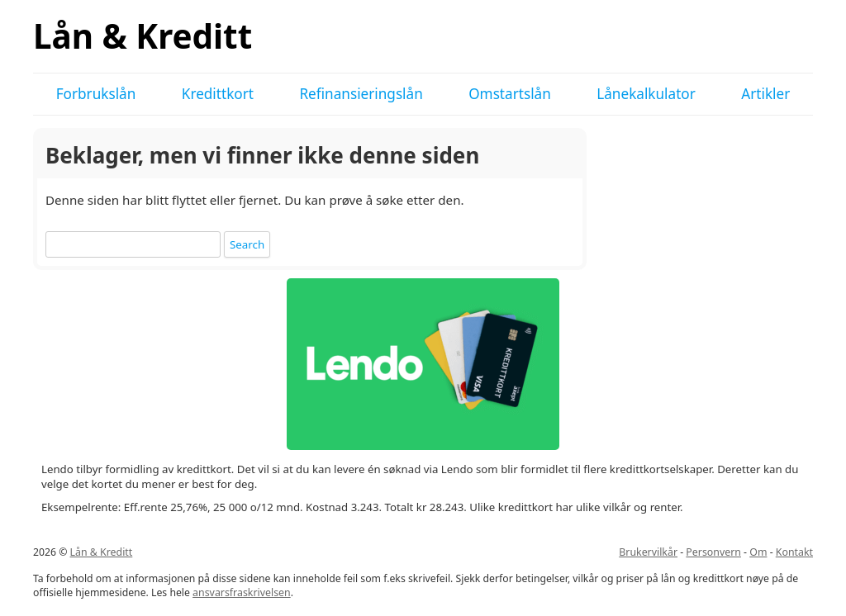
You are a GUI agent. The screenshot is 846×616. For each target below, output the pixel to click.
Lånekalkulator (646, 94)
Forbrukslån (96, 94)
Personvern (713, 552)
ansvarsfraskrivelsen (242, 592)
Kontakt (794, 552)
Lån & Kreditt (143, 36)
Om (758, 552)
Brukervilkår (648, 552)
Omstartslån (510, 94)
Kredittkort (218, 94)
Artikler (765, 94)
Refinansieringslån (361, 94)
